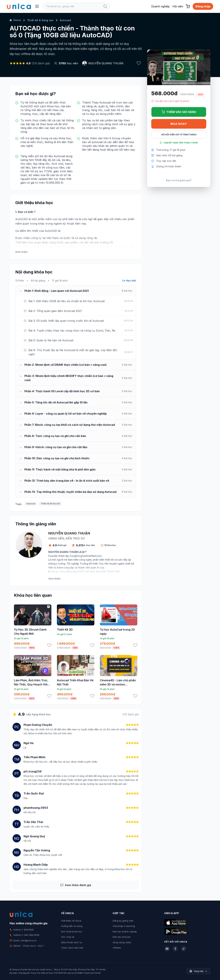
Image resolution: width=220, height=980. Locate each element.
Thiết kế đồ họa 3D (50, 504)
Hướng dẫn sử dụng (72, 926)
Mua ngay (179, 124)
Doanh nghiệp (160, 6)
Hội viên (178, 6)
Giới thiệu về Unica (71, 921)
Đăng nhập (203, 6)
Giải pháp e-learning (124, 926)
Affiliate (117, 948)
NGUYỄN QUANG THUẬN (106, 63)
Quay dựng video (122, 942)
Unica (15, 20)
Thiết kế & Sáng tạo (40, 20)
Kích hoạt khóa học (72, 932)
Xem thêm (21, 252)
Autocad (65, 20)
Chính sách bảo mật (72, 948)
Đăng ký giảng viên (123, 921)
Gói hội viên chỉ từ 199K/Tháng (179, 135)
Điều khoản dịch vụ (72, 942)
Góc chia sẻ (68, 937)
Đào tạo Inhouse (122, 937)
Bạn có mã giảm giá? (179, 180)
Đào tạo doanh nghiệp (125, 932)
